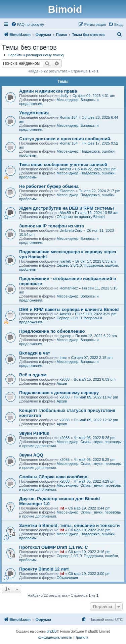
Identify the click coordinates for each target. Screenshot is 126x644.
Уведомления (34, 113)
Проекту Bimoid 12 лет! (44, 569)
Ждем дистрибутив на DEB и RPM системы (67, 208)
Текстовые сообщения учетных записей (63, 165)
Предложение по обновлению (52, 331)
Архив (62, 383)
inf (62, 508)
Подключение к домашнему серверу (59, 393)
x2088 (65, 379)
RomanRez (69, 288)
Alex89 (65, 169)
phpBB (52, 631)
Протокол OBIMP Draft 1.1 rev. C (54, 547)
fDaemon (67, 191)
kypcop (65, 336)
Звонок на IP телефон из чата (52, 226)
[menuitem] (28, 24)
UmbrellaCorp (71, 230)
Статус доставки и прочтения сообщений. (65, 139)
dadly (64, 96)
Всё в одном (33, 375)
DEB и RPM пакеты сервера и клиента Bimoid (69, 309)
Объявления (67, 578)
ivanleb (65, 261)
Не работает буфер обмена (49, 186)
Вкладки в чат (35, 353)
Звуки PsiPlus (34, 433)
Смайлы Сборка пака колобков (53, 477)
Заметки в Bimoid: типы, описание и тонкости (69, 525)
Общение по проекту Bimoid (80, 217)
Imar (63, 358)
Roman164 (69, 117)
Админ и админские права (48, 91)
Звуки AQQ (31, 455)
